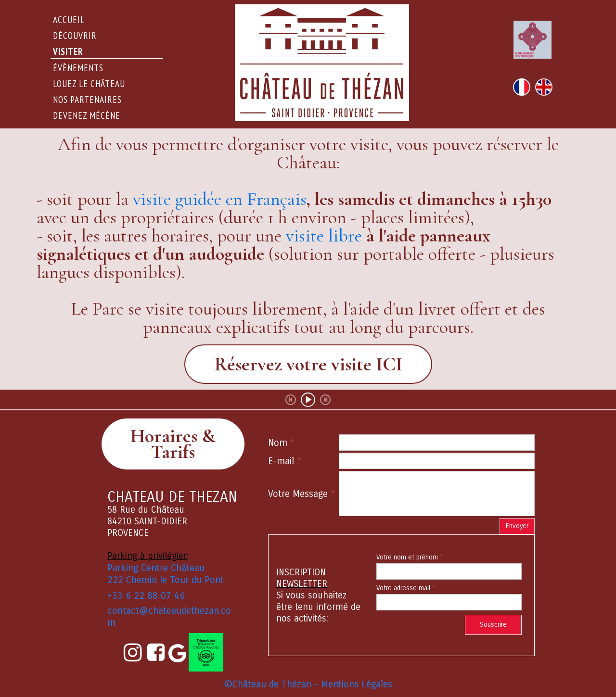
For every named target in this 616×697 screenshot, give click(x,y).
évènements (78, 68)
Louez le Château (89, 84)
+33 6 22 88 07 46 (146, 596)
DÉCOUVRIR (75, 36)
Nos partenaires (87, 100)
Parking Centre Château (156, 568)
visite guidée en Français (220, 199)
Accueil (69, 20)
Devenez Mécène (87, 115)
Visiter (68, 51)
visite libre (324, 236)
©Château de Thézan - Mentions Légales (308, 684)
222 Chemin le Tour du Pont (166, 580)
